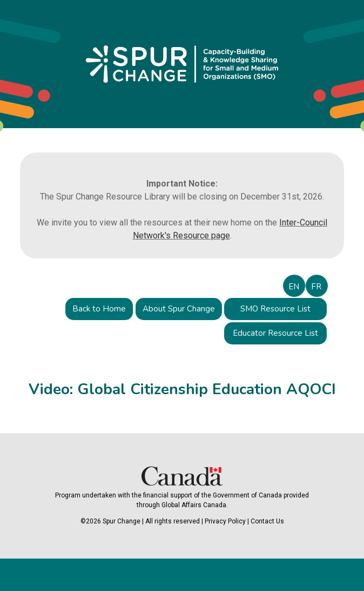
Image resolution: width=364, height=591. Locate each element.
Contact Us (267, 521)
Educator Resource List (275, 333)
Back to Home (99, 309)
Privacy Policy (225, 521)
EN (294, 287)
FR (316, 287)
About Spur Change (179, 309)
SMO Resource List (275, 309)
